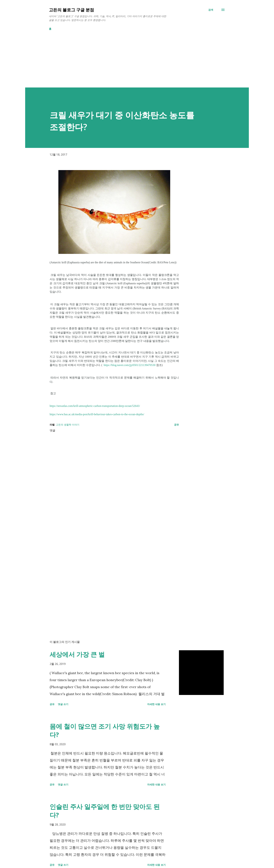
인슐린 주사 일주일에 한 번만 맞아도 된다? (105, 811)
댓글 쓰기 (63, 704)
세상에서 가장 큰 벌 (77, 654)
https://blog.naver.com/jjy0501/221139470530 (129, 365)
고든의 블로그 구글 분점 (71, 10)
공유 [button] (176, 425)
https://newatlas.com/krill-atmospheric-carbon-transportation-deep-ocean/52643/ (95, 406)
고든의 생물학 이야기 (68, 425)
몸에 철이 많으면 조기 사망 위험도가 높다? (105, 730)
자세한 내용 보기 (156, 704)
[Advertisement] (130, 63)
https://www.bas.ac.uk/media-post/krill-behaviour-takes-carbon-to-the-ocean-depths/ (97, 414)
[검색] (211, 10)
